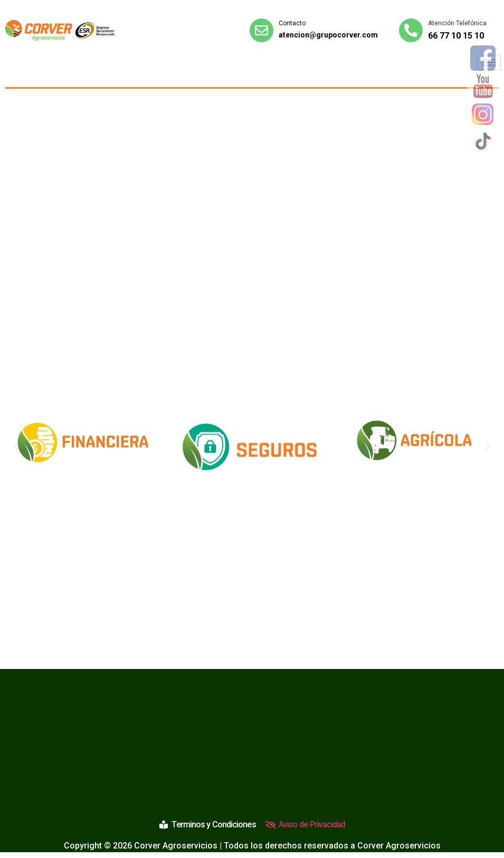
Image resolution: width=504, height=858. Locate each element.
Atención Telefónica (457, 23)
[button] (16, 446)
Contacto (292, 23)
